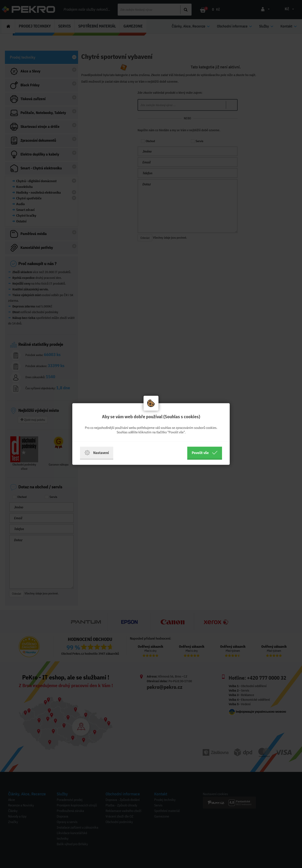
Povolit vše (205, 453)
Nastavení (97, 453)
